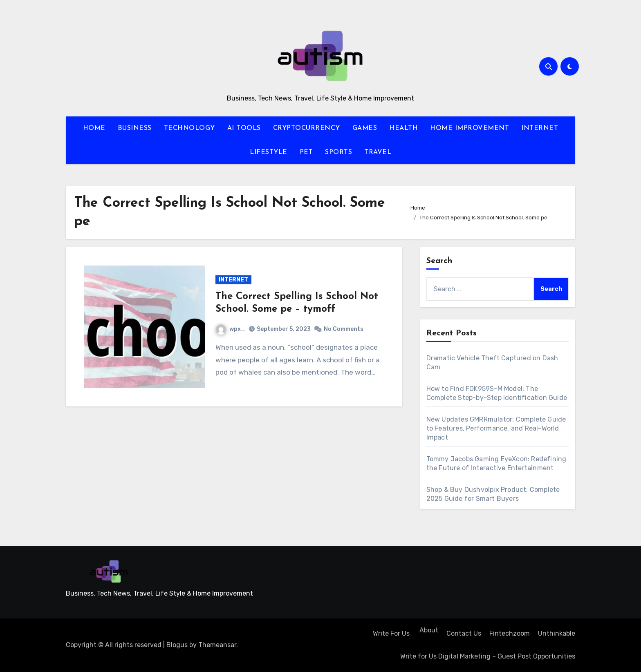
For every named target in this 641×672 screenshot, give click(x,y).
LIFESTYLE (269, 152)
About (428, 630)
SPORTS (338, 152)
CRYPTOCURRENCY (307, 128)
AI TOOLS (244, 128)
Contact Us (464, 633)
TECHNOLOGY (189, 128)
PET (306, 152)
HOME (94, 128)
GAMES (365, 128)
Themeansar (217, 645)
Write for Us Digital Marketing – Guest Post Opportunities (488, 656)
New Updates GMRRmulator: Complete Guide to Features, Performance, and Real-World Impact (496, 428)
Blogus (177, 645)
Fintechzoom (510, 633)
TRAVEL (378, 152)
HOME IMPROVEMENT (470, 128)
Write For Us (391, 633)
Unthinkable (557, 633)
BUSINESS (135, 128)
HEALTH (403, 128)
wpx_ (231, 329)
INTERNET (540, 128)
